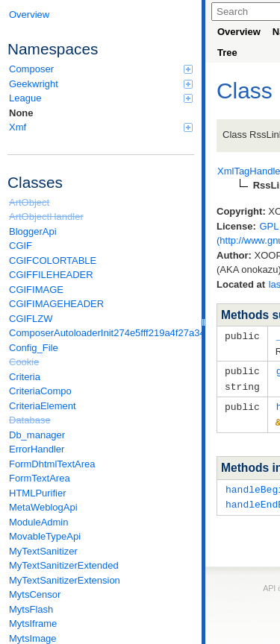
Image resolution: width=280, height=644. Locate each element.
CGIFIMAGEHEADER (56, 304)
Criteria (25, 377)
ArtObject (29, 202)
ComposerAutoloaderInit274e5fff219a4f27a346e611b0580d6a (102, 333)
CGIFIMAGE (36, 290)
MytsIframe (33, 624)
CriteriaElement (43, 406)
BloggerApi (33, 231)
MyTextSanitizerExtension (65, 580)
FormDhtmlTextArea (52, 464)
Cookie (24, 362)
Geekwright (101, 84)
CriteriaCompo (40, 391)
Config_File (34, 348)
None (21, 113)
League (101, 98)
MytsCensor (35, 594)
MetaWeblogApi (43, 507)
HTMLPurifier (38, 493)
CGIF (21, 246)
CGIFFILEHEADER (51, 275)
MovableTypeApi (45, 536)
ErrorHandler (37, 449)
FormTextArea (40, 478)
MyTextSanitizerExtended (64, 565)
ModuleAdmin (39, 522)
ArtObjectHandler (46, 217)
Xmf (101, 127)
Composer (101, 69)
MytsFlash (31, 609)
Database (30, 420)
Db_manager (37, 435)
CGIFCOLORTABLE (53, 261)
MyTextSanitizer (43, 551)
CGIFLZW (31, 319)
